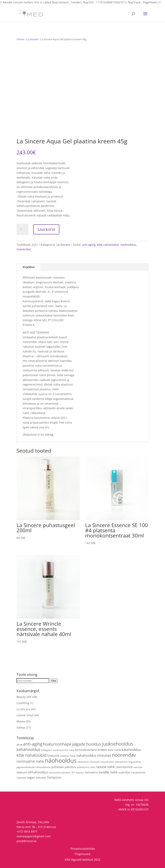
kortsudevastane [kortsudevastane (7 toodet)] (86, 750)
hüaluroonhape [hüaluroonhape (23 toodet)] (57, 744)
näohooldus (128, 245)
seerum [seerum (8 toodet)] (22, 772)
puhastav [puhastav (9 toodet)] (58, 767)
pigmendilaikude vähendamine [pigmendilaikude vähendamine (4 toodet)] (34, 767)
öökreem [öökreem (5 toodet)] (41, 778)
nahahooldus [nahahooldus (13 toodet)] (86, 755)
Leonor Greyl (25, 715)
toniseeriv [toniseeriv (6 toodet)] (91, 772)
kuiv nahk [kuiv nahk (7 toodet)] (114, 750)
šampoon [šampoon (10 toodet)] (54, 777)
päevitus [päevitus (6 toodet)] (70, 767)
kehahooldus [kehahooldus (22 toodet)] (28, 749)
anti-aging (89, 245)
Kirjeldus (29, 267)
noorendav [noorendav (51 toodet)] (124, 755)
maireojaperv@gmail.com (34, 836)
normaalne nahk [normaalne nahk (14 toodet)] (30, 761)
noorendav (24, 249)
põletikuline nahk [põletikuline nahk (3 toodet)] (86, 767)
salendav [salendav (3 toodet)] (138, 767)
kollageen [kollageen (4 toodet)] (47, 750)
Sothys (21, 728)
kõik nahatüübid (108, 245)
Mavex (21, 721)
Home (20, 39)
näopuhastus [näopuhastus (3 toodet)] (107, 762)
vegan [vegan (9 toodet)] (31, 777)
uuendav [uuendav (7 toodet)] (124, 772)
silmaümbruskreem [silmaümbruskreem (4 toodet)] (60, 772)
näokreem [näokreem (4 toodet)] (83, 762)
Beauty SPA (24, 697)
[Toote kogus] (22, 229)
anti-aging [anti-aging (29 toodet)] (33, 744)
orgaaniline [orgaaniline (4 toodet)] (135, 762)
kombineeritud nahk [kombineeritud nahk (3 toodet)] (63, 750)
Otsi (54, 681)
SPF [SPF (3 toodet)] (73, 773)
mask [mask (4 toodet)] (73, 756)
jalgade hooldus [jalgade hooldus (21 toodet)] (87, 744)
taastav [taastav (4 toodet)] (80, 772)
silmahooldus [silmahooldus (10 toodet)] (38, 772)
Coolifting (23, 703)
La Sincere (32, 39)
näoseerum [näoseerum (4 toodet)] (121, 762)
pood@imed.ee (27, 841)
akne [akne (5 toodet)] (19, 745)
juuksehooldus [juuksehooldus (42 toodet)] (118, 744)
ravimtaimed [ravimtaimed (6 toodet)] (124, 767)
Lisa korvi (46, 229)
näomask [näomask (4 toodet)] (95, 762)
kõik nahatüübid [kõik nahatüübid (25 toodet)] (31, 755)
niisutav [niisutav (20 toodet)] (104, 755)
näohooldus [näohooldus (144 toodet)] (61, 760)
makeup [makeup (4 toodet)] (64, 756)
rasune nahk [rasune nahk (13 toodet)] (105, 767)
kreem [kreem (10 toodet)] (103, 750)
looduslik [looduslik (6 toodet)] (53, 756)
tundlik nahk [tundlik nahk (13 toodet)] (108, 772)
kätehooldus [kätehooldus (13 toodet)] (131, 750)
